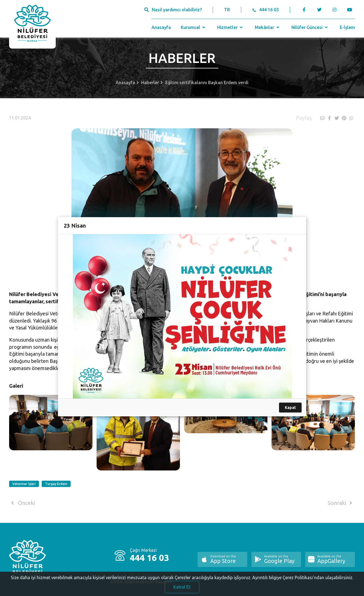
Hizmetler (231, 27)
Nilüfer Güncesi (310, 27)
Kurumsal (194, 27)
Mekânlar (268, 27)
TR (227, 10)
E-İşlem (347, 27)
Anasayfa (161, 27)
